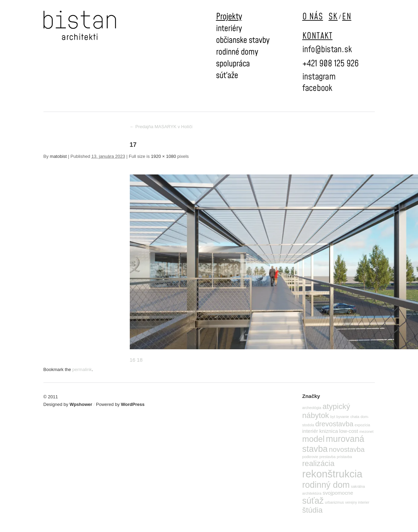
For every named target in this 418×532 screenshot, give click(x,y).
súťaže (227, 76)
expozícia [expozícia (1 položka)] (362, 425)
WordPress (133, 404)
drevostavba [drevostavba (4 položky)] (334, 424)
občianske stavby (243, 40)
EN (347, 17)
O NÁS (313, 17)
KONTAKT (318, 36)
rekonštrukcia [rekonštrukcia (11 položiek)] (332, 474)
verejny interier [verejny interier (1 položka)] (357, 502)
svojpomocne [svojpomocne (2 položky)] (338, 493)
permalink (82, 369)
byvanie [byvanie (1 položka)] (343, 417)
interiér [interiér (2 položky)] (310, 431)
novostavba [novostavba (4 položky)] (347, 449)
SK (333, 17)
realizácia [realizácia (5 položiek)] (319, 463)
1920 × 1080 (163, 156)
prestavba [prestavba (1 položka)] (327, 457)
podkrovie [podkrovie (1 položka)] (310, 457)
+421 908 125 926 (331, 64)
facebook (318, 88)
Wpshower (81, 404)
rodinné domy (237, 52)
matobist (58, 156)
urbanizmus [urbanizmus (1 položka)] (334, 502)
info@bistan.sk (327, 50)
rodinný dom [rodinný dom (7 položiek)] (326, 485)
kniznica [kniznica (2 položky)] (329, 431)
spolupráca (233, 64)
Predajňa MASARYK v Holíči (161, 127)
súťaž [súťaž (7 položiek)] (313, 501)
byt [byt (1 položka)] (333, 417)
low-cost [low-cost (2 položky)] (349, 431)
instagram (319, 77)
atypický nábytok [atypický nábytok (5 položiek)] (326, 411)
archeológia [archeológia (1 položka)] (312, 408)
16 (133, 360)
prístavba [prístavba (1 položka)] (344, 457)
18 (140, 360)
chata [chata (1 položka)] (355, 417)
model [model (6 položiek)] (314, 439)
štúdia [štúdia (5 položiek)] (313, 510)
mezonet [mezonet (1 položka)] (366, 431)
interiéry (229, 29)
